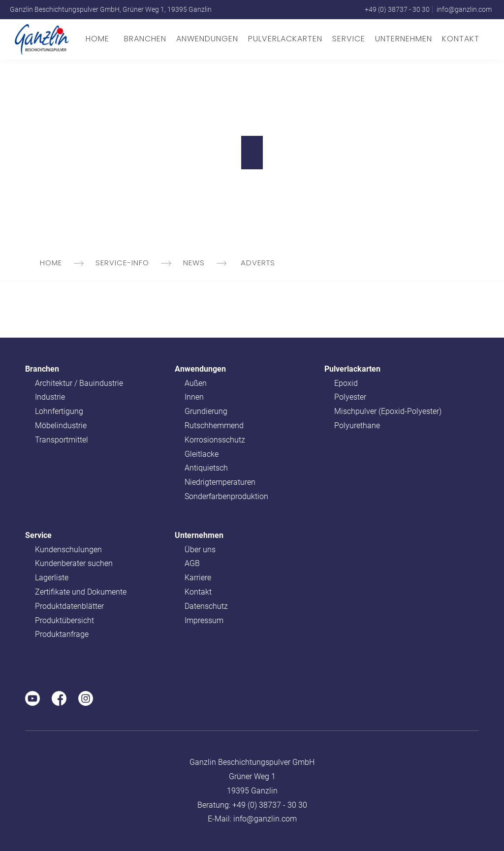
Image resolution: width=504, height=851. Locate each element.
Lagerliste (52, 578)
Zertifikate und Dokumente (81, 592)
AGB (192, 563)
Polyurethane (357, 425)
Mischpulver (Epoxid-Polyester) (388, 411)
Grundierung (206, 411)
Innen (194, 397)
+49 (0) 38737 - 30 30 (397, 9)
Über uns (200, 550)
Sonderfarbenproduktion (226, 496)
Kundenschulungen (68, 550)
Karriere (198, 578)
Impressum (204, 620)
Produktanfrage (62, 634)
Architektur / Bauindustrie (79, 383)
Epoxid (346, 383)
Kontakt (461, 39)
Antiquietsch (206, 468)
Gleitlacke (202, 454)
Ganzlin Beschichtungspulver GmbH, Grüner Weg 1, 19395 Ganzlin (111, 9)
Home (97, 39)
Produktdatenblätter (69, 606)
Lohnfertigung (59, 411)
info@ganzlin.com (464, 9)
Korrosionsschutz (215, 440)
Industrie (50, 397)
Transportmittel (62, 440)
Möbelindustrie (61, 425)
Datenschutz (206, 606)
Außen (196, 383)
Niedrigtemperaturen (220, 482)
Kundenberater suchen (74, 563)
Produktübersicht (64, 620)
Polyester (350, 397)
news (206, 263)
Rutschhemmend (214, 425)
